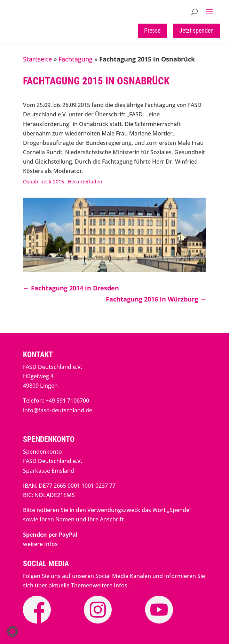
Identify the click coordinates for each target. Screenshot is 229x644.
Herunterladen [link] (85, 181)
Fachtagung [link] (76, 59)
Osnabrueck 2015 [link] (44, 181)
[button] (209, 12)
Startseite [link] (37, 59)
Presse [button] (152, 30)
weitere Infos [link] (40, 544)
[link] (71, 288)
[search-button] (194, 12)
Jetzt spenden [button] (196, 30)
